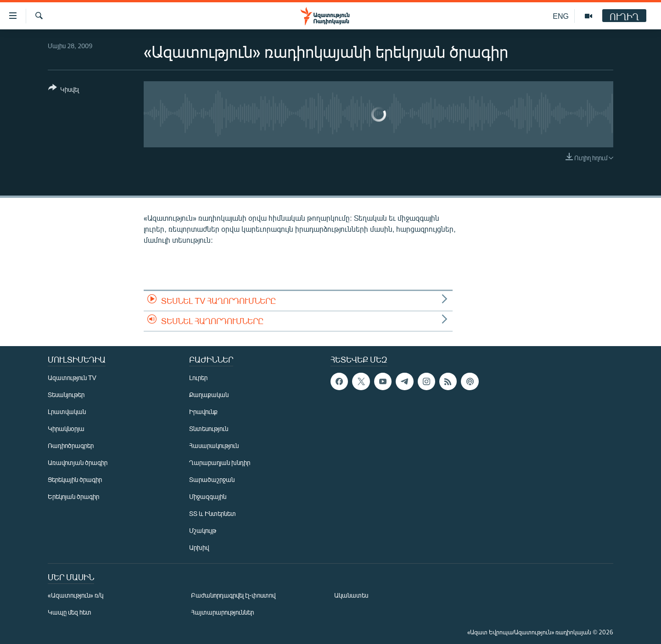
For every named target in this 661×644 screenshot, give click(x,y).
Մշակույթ (203, 530)
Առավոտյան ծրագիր (78, 462)
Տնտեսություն (209, 428)
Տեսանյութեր (66, 395)
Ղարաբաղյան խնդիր (220, 462)
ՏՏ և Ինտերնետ (213, 513)
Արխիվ (199, 547)
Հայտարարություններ (222, 612)
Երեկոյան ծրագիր (73, 496)
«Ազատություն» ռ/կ (76, 595)
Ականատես (351, 595)
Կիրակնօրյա (66, 428)
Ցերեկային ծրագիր (75, 479)
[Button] (64, 90)
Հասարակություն (214, 445)
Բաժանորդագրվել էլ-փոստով (233, 595)
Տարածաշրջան (212, 479)
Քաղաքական (209, 395)
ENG (561, 16)
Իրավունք (203, 412)
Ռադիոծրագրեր (71, 445)
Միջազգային (208, 496)
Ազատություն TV (72, 378)
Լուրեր (198, 378)
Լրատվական (67, 412)
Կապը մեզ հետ (70, 612)
